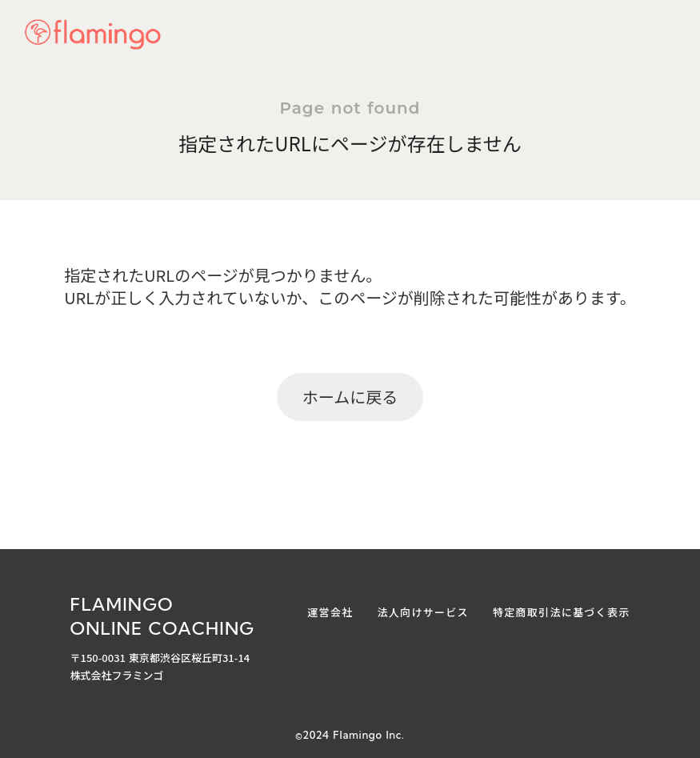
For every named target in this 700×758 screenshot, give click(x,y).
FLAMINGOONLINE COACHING (163, 617)
